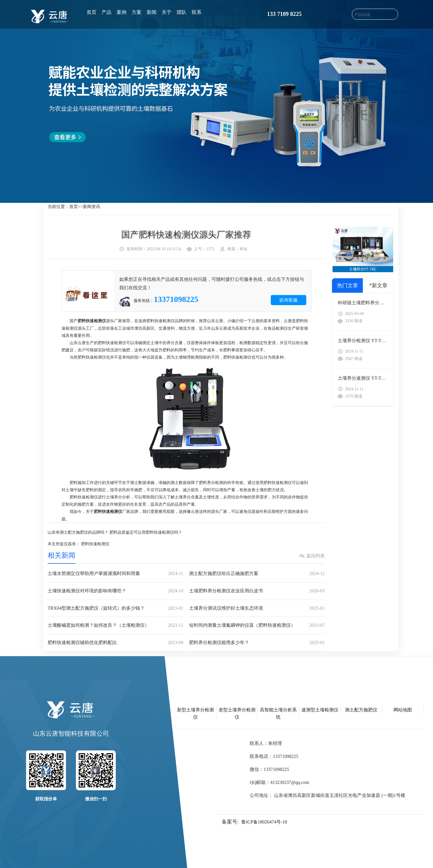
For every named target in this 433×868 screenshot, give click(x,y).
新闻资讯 (92, 207)
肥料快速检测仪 (95, 544)
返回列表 (316, 556)
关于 (167, 12)
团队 (182, 12)
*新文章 (378, 285)
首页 (92, 12)
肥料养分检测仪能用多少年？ (257, 643)
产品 (107, 12)
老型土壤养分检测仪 (237, 713)
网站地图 (403, 710)
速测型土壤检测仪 (320, 710)
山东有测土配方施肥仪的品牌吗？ (78, 532)
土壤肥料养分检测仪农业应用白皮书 (257, 591)
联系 (197, 12)
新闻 (152, 12)
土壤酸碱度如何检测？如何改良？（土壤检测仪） (115, 625)
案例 (122, 12)
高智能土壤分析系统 (278, 713)
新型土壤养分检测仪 (195, 713)
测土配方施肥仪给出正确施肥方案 (257, 574)
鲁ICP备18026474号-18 (264, 822)
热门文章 (348, 285)
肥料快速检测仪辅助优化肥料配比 (115, 643)
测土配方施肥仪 (361, 710)
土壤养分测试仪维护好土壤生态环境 (257, 608)
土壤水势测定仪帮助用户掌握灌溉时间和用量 (115, 574)
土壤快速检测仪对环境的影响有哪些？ (115, 591)
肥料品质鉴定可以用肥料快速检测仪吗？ (146, 532)
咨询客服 (288, 300)
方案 (137, 12)
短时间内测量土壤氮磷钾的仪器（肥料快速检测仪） (257, 625)
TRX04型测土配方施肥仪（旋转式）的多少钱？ (115, 608)
